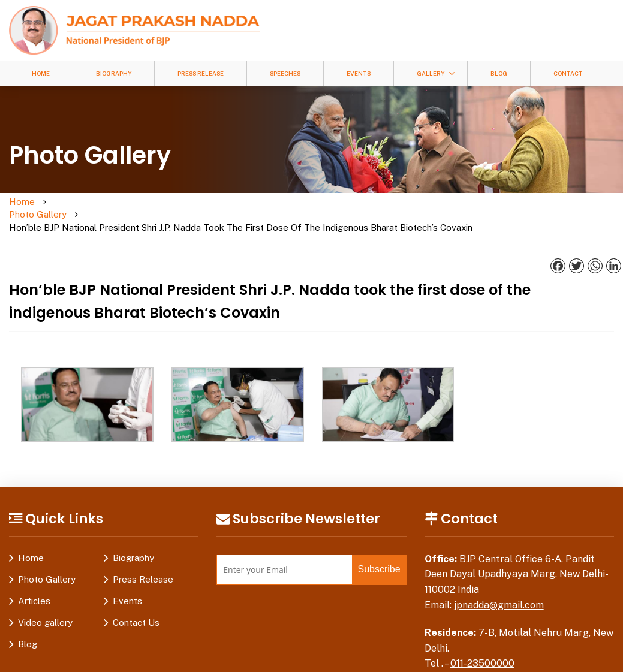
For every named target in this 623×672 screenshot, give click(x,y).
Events (359, 73)
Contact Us (136, 597)
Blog (499, 73)
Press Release (201, 73)
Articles (34, 576)
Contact (568, 73)
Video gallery (45, 597)
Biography (114, 73)
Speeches (285, 73)
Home (41, 73)
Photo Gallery (82, 202)
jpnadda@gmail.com (499, 580)
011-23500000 (482, 639)
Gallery (431, 73)
